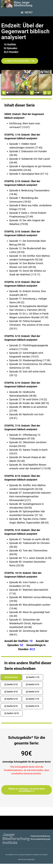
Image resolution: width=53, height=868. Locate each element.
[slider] (15, 93)
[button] (26, 12)
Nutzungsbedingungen (41, 839)
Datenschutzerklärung (40, 836)
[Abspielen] (4, 93)
